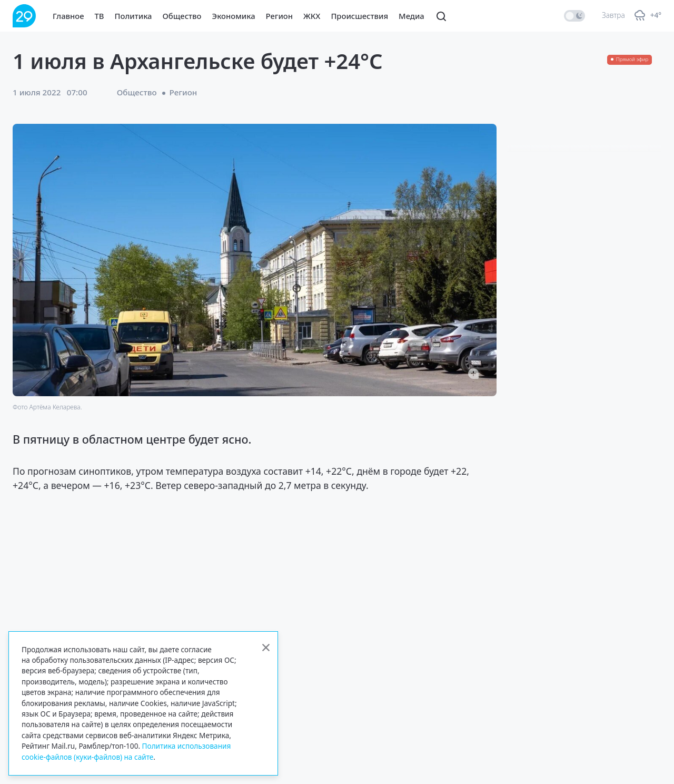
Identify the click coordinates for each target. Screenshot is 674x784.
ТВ (100, 16)
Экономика (234, 16)
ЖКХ (312, 16)
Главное (68, 16)
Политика (133, 16)
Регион (279, 16)
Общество (182, 16)
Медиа (412, 16)
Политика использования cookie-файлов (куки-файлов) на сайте (126, 751)
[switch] (574, 16)
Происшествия (359, 16)
